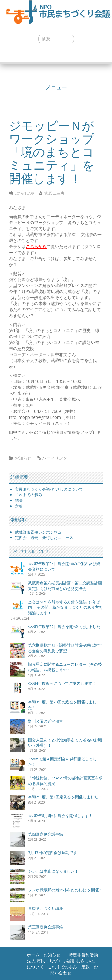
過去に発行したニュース (52, 537)
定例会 (23, 537)
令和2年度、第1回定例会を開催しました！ (65, 797)
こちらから (36, 247)
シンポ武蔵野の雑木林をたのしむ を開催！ (65, 890)
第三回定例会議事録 (46, 927)
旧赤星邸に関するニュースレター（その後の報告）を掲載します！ (65, 667)
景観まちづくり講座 (46, 908)
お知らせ (23, 458)
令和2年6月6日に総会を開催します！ (60, 816)
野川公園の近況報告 (46, 721)
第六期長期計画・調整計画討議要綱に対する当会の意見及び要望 (65, 648)
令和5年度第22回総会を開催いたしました (64, 626)
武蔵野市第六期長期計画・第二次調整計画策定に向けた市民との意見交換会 (65, 586)
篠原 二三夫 (54, 193)
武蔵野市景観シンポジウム (38, 532)
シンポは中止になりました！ (53, 871)
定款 (19, 506)
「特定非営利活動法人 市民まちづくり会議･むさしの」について (62, 961)
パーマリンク (55, 458)
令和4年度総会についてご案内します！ (62, 683)
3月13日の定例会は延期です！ (55, 853)
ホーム (33, 955)
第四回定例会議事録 (46, 834)
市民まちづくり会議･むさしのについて (49, 489)
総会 (19, 500)
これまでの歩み (29, 495)
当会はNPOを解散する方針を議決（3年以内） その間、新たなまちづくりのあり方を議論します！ (65, 607)
